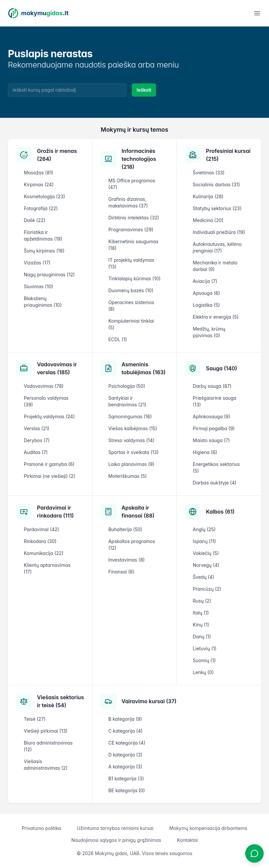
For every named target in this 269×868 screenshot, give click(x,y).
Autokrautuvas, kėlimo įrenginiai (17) (217, 247)
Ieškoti (144, 90)
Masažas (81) (38, 173)
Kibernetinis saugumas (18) (134, 245)
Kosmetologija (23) (44, 196)
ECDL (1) (118, 339)
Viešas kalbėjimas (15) (133, 428)
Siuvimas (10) (38, 286)
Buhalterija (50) (125, 529)
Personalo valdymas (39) (46, 401)
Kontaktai (188, 840)
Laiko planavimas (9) (131, 464)
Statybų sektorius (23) (217, 208)
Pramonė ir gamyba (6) (49, 464)
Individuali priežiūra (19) (219, 232)
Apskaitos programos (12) (132, 545)
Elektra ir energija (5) (215, 317)
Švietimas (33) (209, 173)
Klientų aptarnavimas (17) (47, 568)
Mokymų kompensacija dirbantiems (208, 828)
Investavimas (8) (127, 560)
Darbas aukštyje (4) (214, 483)
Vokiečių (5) (206, 553)
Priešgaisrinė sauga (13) (214, 401)
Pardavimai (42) (41, 529)
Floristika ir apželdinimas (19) (43, 235)
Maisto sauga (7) (211, 440)
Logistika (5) (206, 305)
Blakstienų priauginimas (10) (43, 302)
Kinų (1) (201, 625)
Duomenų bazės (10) (131, 290)
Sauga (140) (221, 368)
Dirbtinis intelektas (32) (134, 218)
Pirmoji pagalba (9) (214, 428)
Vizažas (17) (37, 263)
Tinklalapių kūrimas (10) (134, 278)
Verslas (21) (37, 428)
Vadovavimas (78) (44, 386)
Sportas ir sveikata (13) (134, 452)
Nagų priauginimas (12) (49, 274)
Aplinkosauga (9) (211, 416)
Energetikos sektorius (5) (216, 467)
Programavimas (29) (131, 229)
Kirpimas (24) (39, 184)
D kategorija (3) (125, 755)
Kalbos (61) (220, 512)
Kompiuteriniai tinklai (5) (131, 324)
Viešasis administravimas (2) (46, 765)
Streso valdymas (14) (132, 440)
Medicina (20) (208, 220)
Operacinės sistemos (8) (131, 306)
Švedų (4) (203, 577)
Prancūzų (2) (207, 589)
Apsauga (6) (206, 293)
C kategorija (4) (126, 731)
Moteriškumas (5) (128, 476)
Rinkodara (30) (40, 541)
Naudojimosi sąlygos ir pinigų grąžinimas (116, 840)
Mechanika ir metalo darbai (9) (215, 266)
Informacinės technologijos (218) (139, 159)
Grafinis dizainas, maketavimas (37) (128, 202)
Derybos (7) (37, 440)
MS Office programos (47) (132, 184)
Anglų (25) (204, 529)
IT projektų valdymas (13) (131, 263)
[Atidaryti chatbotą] (254, 853)
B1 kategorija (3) (126, 778)
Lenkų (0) (203, 672)
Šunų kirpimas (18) (44, 251)
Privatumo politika (41, 828)
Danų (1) (202, 637)
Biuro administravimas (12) (48, 746)
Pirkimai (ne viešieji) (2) (50, 476)
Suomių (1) (204, 660)
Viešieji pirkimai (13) (46, 731)
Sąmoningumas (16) (130, 416)
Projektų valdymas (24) (49, 416)
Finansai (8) (121, 572)
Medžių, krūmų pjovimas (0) (209, 332)
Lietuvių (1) (205, 648)
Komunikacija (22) (44, 553)
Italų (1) (201, 613)
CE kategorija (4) (127, 743)
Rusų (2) (202, 601)
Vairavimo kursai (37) (149, 701)
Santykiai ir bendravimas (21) (127, 401)
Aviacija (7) (205, 281)
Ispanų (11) (204, 541)
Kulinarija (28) (208, 196)
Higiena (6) (205, 452)
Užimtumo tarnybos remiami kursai (115, 828)
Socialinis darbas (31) (216, 184)
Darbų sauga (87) (212, 386)
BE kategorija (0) (127, 790)
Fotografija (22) (41, 208)
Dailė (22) (35, 220)
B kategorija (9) (125, 719)
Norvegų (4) (206, 565)
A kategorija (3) (125, 767)
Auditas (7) (36, 452)
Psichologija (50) (127, 386)
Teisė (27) (35, 719)
